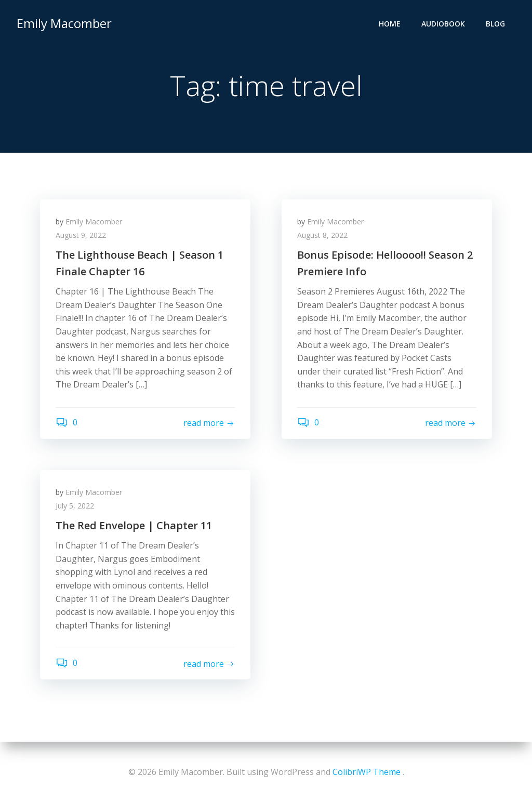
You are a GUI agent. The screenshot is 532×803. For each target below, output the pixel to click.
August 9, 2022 (81, 235)
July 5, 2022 (75, 506)
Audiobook (443, 24)
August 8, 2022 (322, 235)
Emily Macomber (64, 23)
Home (390, 24)
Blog (495, 24)
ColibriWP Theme (367, 772)
